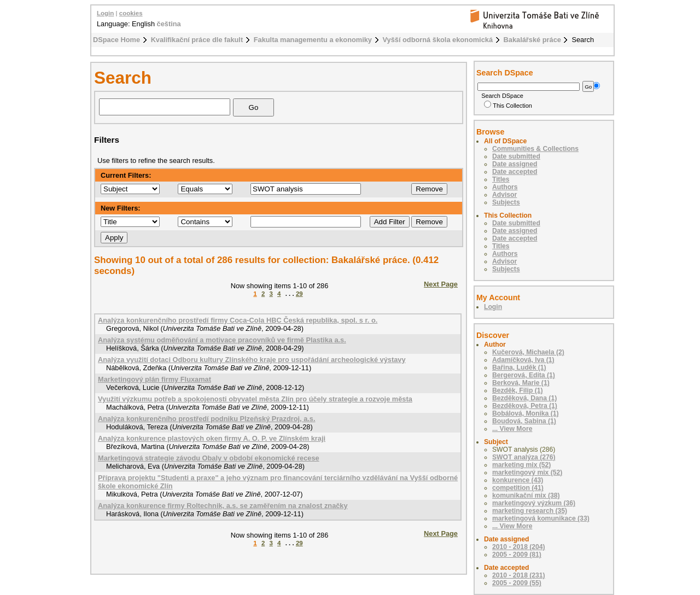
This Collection (508, 106)
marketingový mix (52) (527, 472)
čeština (169, 24)
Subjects (506, 202)
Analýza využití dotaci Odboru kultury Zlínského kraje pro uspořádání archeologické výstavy (252, 360)
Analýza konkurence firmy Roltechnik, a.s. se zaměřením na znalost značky (223, 506)
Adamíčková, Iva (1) (523, 360)
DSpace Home (116, 40)
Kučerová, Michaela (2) (528, 352)
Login (105, 13)
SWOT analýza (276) (524, 457)
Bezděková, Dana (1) (524, 398)
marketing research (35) (530, 511)
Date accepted (515, 172)
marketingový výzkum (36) (534, 503)
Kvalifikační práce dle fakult (197, 40)
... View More (512, 429)
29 (299, 294)
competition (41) (518, 488)
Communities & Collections (535, 149)
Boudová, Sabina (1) (524, 421)
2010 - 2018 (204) (519, 547)
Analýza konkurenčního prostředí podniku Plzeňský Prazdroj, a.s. (207, 419)
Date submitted (516, 156)
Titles (501, 179)
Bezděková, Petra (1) (525, 406)
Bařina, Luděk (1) (519, 367)
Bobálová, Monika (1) (526, 413)
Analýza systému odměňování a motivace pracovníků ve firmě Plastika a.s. (222, 340)
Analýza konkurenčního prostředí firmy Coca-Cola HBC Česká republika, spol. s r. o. (238, 320)
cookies (131, 13)
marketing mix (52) (521, 465)
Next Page (441, 284)
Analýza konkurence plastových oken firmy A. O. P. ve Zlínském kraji (212, 438)
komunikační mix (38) (526, 495)
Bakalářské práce (532, 40)
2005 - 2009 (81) (517, 555)
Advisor (504, 195)
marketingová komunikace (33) (541, 518)
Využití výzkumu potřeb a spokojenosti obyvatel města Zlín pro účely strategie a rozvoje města (255, 399)
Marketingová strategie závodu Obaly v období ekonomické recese (209, 458)
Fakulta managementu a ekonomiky (313, 40)
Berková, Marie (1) (521, 383)
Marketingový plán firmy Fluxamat (154, 379)
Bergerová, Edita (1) (524, 375)
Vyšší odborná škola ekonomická (438, 40)
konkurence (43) (518, 480)
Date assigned (515, 164)
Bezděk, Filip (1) (518, 390)
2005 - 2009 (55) (517, 583)
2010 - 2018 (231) (519, 575)
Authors (505, 187)
